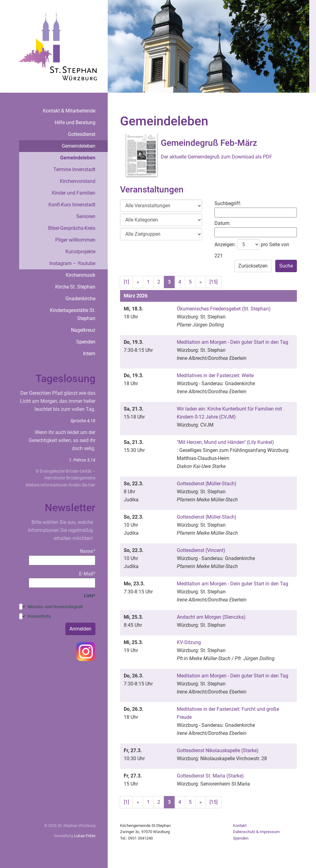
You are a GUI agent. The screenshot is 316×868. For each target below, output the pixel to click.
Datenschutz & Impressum (256, 832)
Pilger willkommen (75, 240)
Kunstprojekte (80, 252)
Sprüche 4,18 (83, 421)
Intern (89, 354)
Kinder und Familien (74, 193)
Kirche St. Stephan (75, 287)
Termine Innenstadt (74, 169)
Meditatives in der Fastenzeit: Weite (215, 375)
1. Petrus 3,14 (82, 460)
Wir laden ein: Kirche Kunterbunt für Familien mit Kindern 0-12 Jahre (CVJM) (229, 413)
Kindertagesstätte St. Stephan (73, 314)
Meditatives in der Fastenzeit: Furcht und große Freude (228, 713)
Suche (286, 266)
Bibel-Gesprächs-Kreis (72, 228)
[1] (126, 282)
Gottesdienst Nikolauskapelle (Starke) (218, 750)
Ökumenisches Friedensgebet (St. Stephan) (224, 309)
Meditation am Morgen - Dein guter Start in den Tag (233, 342)
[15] (214, 282)
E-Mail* (62, 579)
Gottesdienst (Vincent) (201, 550)
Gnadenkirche (80, 299)
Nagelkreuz (83, 330)
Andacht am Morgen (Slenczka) (211, 617)
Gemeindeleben (79, 146)
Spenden (86, 342)
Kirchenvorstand (78, 181)
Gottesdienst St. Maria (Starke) (210, 776)
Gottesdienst (82, 134)
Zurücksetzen (253, 266)
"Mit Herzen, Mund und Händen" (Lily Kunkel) (225, 442)
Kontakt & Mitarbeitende (69, 111)
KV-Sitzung (189, 642)
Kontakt (240, 826)
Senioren (86, 216)
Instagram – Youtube (72, 263)
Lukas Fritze (85, 836)
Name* (62, 557)
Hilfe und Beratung (75, 122)
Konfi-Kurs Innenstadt (72, 205)
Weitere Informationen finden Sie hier (60, 485)
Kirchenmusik (81, 275)
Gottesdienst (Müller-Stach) (207, 484)
